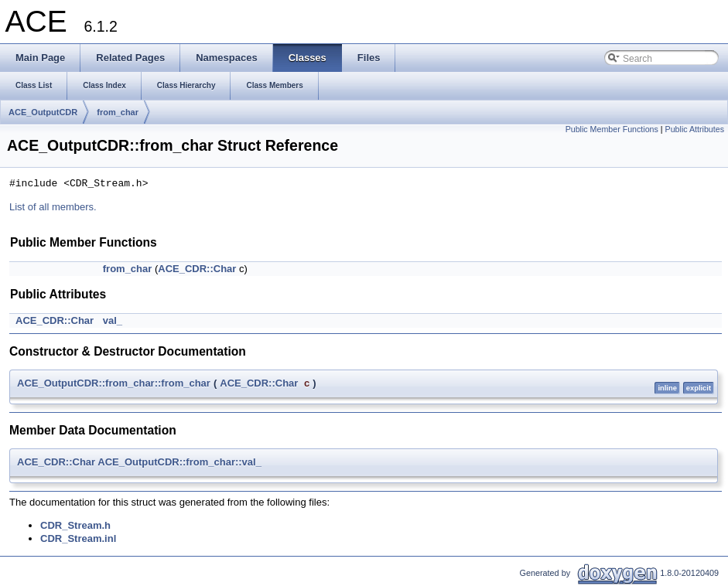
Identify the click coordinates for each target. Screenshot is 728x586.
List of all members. (53, 207)
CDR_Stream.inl (78, 538)
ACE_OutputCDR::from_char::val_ (179, 462)
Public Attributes (695, 129)
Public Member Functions (612, 129)
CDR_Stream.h (75, 525)
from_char (118, 112)
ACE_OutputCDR (43, 112)
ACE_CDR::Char (197, 269)
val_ (113, 320)
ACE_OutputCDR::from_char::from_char (114, 383)
